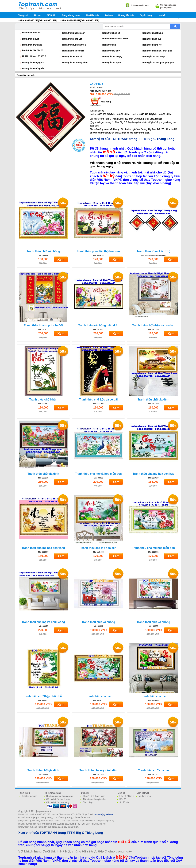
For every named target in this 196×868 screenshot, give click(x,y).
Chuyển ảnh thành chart (94, 796)
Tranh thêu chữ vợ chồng (43, 251)
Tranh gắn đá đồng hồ (33, 69)
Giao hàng (88, 802)
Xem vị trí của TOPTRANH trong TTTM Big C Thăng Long (132, 139)
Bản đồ (123, 799)
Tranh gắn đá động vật (33, 63)
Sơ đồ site (124, 802)
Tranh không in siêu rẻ (73, 51)
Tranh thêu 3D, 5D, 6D (33, 50)
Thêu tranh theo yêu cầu (94, 799)
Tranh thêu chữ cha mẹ (153, 770)
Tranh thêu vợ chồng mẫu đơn (98, 325)
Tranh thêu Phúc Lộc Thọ (153, 251)
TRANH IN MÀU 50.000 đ (34, 56)
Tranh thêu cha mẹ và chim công (43, 622)
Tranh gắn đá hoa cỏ (72, 57)
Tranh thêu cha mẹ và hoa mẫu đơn (98, 474)
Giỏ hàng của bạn (168, 5)
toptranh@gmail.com (104, 814)
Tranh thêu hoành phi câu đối (43, 325)
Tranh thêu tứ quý (111, 51)
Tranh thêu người (30, 39)
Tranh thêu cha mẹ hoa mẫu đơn (153, 548)
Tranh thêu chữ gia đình (153, 400)
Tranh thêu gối (109, 45)
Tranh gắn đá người (112, 63)
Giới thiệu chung (30, 796)
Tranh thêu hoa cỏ (111, 33)
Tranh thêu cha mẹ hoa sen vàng (43, 548)
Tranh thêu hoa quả (152, 39)
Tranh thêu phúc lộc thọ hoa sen (98, 251)
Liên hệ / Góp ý (127, 796)
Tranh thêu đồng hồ (152, 45)
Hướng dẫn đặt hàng (140, 5)
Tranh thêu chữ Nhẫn (43, 400)
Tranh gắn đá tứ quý (112, 57)
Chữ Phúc (97, 84)
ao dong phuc (145, 796)
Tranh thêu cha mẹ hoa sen (98, 548)
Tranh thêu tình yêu (32, 33)
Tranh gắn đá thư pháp (153, 57)
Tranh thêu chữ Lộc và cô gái (98, 400)
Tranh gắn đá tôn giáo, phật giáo (158, 63)
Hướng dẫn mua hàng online (60, 796)
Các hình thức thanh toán (58, 799)
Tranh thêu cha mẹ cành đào (98, 770)
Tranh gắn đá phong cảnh (75, 63)
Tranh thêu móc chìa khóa (115, 39)
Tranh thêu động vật (72, 39)
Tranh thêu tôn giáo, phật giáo (157, 51)
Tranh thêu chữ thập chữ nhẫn (43, 696)
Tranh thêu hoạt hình (153, 33)
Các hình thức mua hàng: (58, 802)
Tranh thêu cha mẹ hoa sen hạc (153, 474)
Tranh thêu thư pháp (32, 45)
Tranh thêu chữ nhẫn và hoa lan (153, 325)
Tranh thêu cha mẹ (98, 696)
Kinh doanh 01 (97, 111)
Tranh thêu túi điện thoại (74, 45)
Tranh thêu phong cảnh (74, 33)
